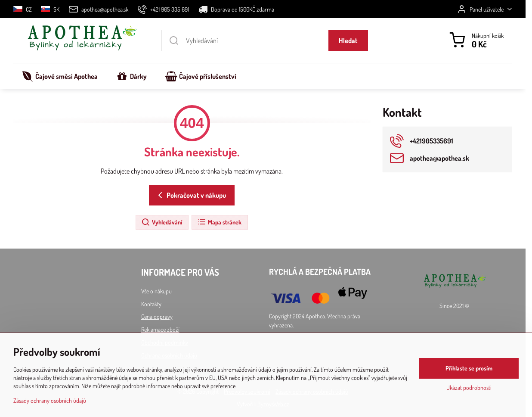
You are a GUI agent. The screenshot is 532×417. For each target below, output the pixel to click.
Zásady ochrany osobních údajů (50, 400)
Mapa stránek (219, 222)
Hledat (348, 40)
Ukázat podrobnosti (469, 388)
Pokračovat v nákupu (190, 195)
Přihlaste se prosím (469, 369)
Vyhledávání (162, 222)
